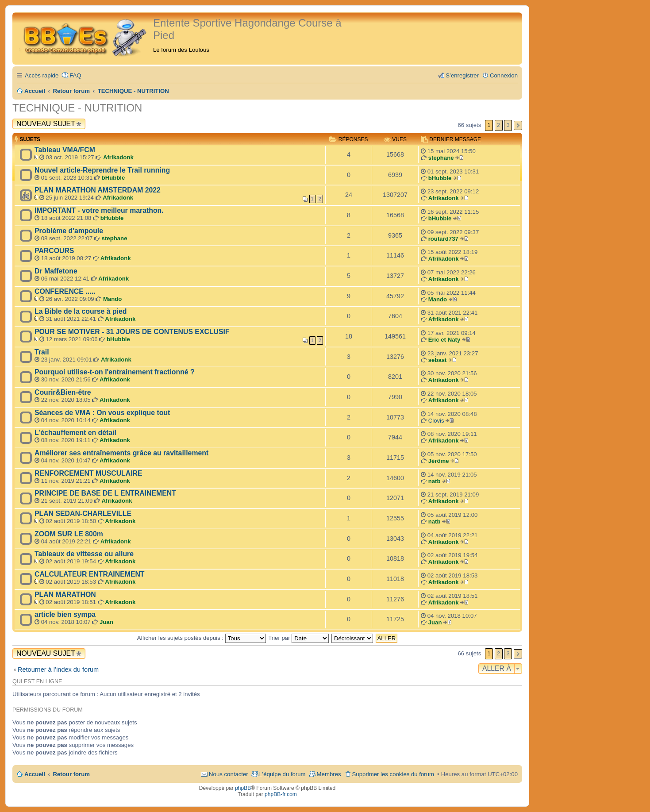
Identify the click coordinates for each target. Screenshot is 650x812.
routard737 (443, 239)
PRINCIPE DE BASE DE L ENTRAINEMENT (105, 493)
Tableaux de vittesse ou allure (84, 554)
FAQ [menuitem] (75, 75)
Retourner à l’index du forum (58, 670)
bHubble (113, 178)
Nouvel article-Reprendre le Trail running (102, 170)
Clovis (436, 421)
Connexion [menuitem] (504, 75)
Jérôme (439, 461)
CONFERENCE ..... (65, 291)
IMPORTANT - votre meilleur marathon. (99, 210)
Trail (42, 352)
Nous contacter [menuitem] (229, 774)
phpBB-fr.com (281, 794)
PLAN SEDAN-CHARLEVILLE (83, 514)
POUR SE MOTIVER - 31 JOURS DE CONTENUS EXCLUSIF (132, 332)
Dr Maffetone (56, 271)
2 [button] (498, 125)
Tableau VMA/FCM (65, 150)
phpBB (243, 788)
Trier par (298, 638)
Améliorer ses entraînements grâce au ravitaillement (121, 453)
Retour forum (72, 774)
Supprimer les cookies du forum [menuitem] (393, 774)
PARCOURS (54, 251)
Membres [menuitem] (329, 774)
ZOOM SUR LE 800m (69, 534)
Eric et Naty (444, 340)
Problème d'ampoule (69, 231)
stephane (441, 158)
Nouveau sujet (46, 124)
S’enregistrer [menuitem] (462, 75)
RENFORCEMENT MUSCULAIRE (88, 473)
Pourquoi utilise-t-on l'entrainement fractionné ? (115, 372)
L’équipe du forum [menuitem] (283, 774)
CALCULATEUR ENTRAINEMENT (90, 574)
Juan (106, 622)
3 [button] (508, 125)
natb (435, 481)
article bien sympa (65, 614)
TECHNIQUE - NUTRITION (77, 108)
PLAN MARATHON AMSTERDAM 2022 (98, 190)
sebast (438, 360)
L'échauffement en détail (75, 433)
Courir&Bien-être (63, 392)
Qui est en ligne (37, 681)
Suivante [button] (518, 125)
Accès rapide (42, 75)
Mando (113, 299)
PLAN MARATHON (65, 595)
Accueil (35, 774)
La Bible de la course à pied (81, 311)
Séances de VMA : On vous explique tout (102, 413)
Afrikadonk (118, 157)
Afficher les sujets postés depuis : (202, 638)
